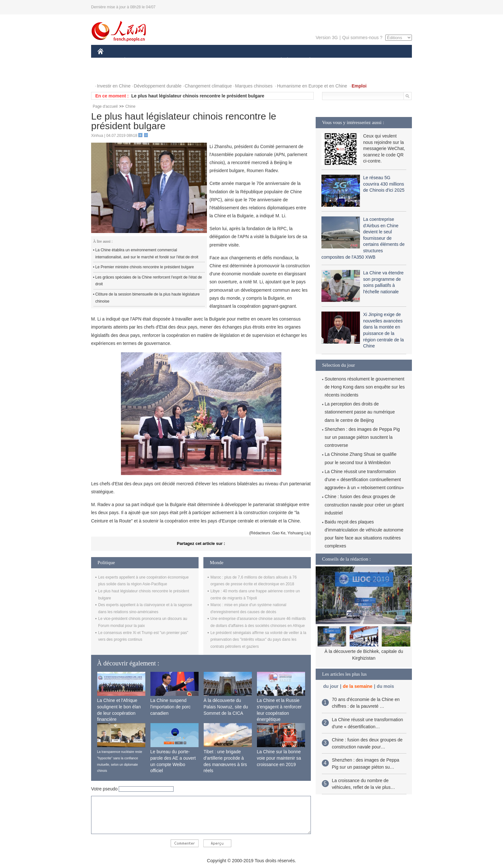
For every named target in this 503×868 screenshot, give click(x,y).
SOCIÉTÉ (278, 60)
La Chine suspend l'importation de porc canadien (171, 707)
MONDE (166, 60)
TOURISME (360, 60)
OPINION (390, 60)
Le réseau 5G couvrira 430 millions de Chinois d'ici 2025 (384, 184)
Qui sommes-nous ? (362, 38)
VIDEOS (136, 73)
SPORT (332, 60)
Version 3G (327, 38)
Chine (130, 106)
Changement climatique (208, 86)
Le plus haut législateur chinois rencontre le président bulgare (198, 96)
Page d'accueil (105, 106)
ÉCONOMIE (136, 60)
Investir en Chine (114, 86)
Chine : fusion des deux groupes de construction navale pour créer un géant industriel (364, 505)
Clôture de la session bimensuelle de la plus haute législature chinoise (148, 298)
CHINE (109, 60)
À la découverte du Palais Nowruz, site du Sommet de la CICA (226, 707)
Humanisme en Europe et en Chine (312, 86)
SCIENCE (221, 60)
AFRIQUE (193, 60)
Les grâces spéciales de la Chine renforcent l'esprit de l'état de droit (149, 281)
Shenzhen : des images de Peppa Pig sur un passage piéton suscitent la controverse (362, 437)
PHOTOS (111, 73)
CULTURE (250, 60)
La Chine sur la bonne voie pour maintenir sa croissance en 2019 (279, 758)
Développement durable (158, 86)
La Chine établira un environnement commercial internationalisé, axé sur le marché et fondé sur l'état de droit (147, 254)
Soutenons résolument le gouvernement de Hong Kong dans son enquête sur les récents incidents (365, 387)
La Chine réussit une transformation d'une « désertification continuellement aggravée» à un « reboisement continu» (364, 480)
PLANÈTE (307, 60)
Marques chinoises (254, 86)
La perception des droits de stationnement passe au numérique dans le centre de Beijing (360, 412)
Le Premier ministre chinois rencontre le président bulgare (145, 267)
